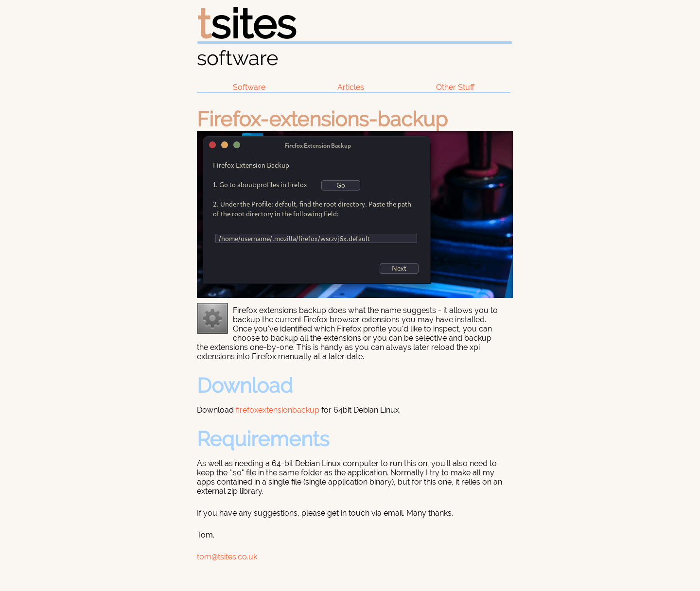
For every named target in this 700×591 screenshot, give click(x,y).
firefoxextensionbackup (278, 410)
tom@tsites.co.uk (227, 557)
